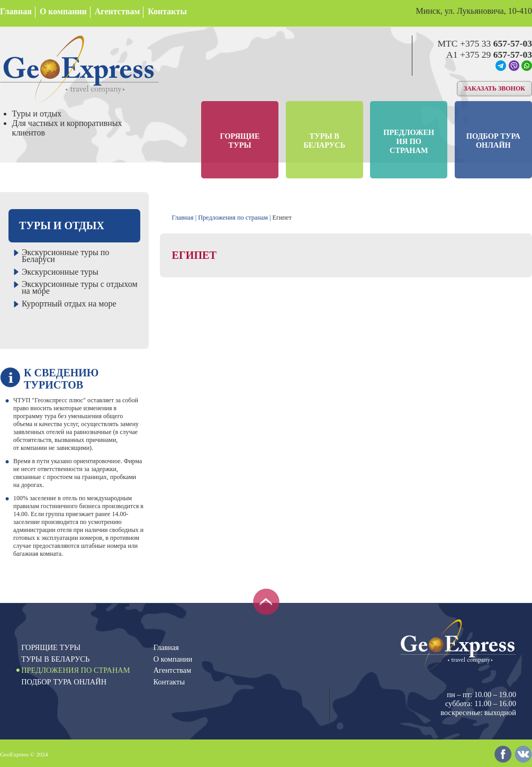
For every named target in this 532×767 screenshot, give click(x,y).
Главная (16, 11)
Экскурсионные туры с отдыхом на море (80, 287)
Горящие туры (240, 141)
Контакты (167, 11)
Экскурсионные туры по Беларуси (65, 256)
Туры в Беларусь (324, 141)
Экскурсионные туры (60, 272)
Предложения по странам (409, 141)
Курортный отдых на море (69, 304)
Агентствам (117, 11)
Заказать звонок (494, 88)
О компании (63, 11)
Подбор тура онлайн (493, 141)
